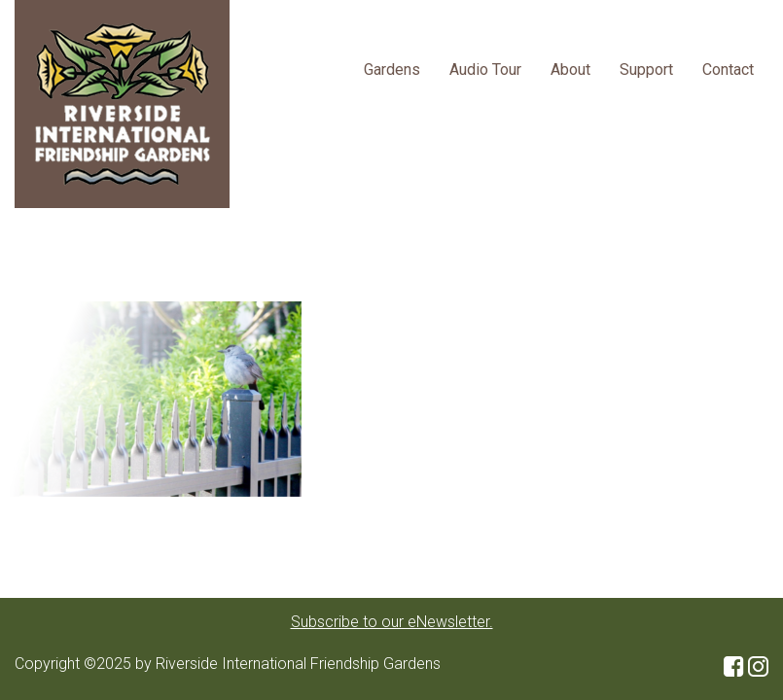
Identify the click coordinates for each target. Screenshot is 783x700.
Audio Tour (485, 70)
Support (646, 70)
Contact (728, 70)
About (570, 70)
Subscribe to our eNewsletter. (392, 622)
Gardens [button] (392, 70)
